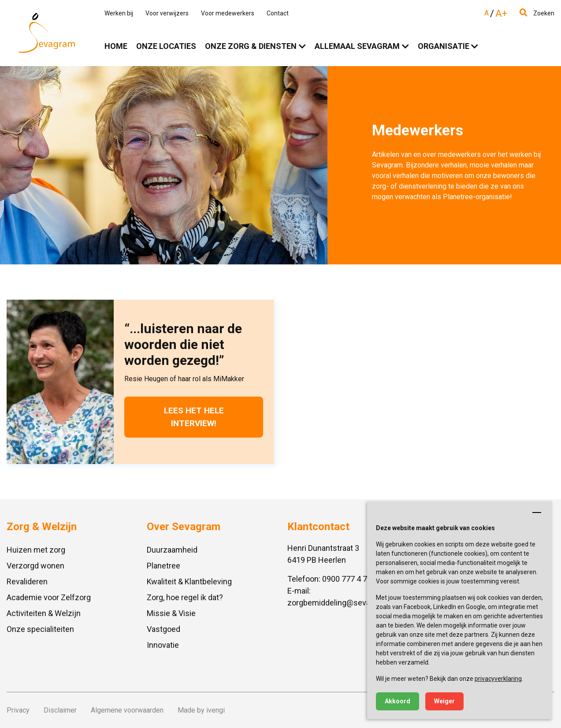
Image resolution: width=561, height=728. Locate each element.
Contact (278, 13)
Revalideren (27, 581)
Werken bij (119, 13)
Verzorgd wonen (35, 566)
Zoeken (537, 13)
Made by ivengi (201, 710)
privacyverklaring (498, 679)
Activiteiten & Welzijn (44, 613)
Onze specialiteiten (40, 629)
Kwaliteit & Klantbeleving (189, 581)
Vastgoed (163, 629)
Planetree (163, 566)
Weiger (444, 701)
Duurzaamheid (172, 550)
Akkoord (398, 701)
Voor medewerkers (228, 13)
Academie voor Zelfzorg (49, 597)
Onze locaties (166, 46)
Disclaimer (60, 710)
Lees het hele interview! (194, 417)
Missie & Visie (171, 613)
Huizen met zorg (36, 550)
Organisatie (444, 46)
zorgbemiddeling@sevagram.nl (342, 603)
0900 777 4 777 (349, 579)
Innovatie (163, 645)
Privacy (18, 710)
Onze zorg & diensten (251, 46)
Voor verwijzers (167, 13)
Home (116, 46)
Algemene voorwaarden (127, 710)
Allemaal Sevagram (357, 46)
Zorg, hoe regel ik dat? (185, 597)
